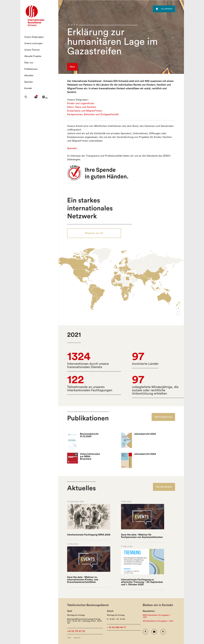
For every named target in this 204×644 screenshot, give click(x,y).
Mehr (73, 67)
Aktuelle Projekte (33, 56)
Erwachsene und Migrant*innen (85, 111)
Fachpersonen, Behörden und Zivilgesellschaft (93, 114)
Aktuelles (29, 75)
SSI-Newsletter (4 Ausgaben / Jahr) (158, 621)
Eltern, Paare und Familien (82, 107)
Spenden (29, 82)
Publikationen (31, 69)
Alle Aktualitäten (164, 487)
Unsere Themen (32, 50)
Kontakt (28, 88)
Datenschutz (77, 638)
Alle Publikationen (163, 417)
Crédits (69, 638)
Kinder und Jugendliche (81, 103)
